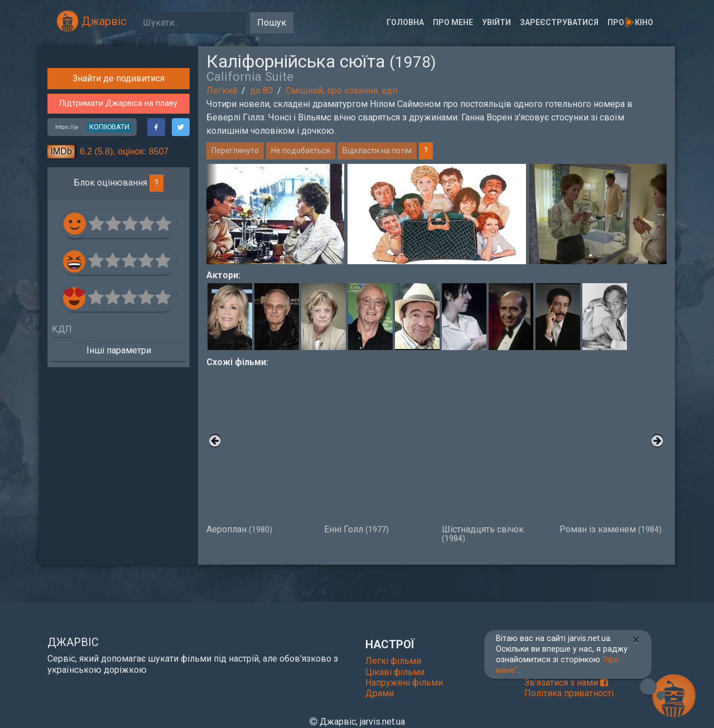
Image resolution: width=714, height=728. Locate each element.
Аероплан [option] (260, 452)
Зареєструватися (559, 22)
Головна (405, 22)
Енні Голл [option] (377, 452)
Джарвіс (91, 21)
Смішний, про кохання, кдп (341, 91)
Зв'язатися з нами (566, 683)
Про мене (453, 22)
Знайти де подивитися (119, 268)
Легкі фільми (393, 661)
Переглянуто (235, 151)
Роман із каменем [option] (613, 452)
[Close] (636, 640)
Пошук (272, 23)
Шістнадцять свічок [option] (495, 456)
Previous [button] (212, 214)
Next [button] (661, 214)
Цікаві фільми (395, 672)
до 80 (261, 91)
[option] (437, 214)
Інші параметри (119, 540)
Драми (380, 693)
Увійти (496, 22)
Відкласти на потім (377, 151)
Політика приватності (569, 693)
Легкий (222, 91)
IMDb (61, 341)
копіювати (109, 316)
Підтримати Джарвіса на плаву (119, 293)
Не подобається (301, 151)
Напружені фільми (404, 683)
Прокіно (630, 22)
